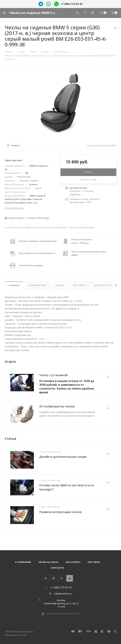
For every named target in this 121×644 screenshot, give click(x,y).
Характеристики (37, 285)
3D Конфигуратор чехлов (57, 406)
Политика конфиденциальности (63, 614)
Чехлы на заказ (48, 562)
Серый (38, 188)
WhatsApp (70, 578)
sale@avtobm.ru (63, 593)
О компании (23, 562)
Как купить (79, 285)
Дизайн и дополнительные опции (63, 457)
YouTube (62, 578)
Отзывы (60, 285)
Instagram (53, 578)
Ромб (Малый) (24, 177)
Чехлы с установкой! (53, 375)
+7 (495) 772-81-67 (71, 4)
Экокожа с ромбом (29, 181)
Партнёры (94, 562)
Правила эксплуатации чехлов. (61, 512)
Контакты (57, 568)
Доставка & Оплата (105, 285)
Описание (14, 285)
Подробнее (75, 194)
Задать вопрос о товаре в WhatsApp (28, 218)
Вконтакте (45, 578)
